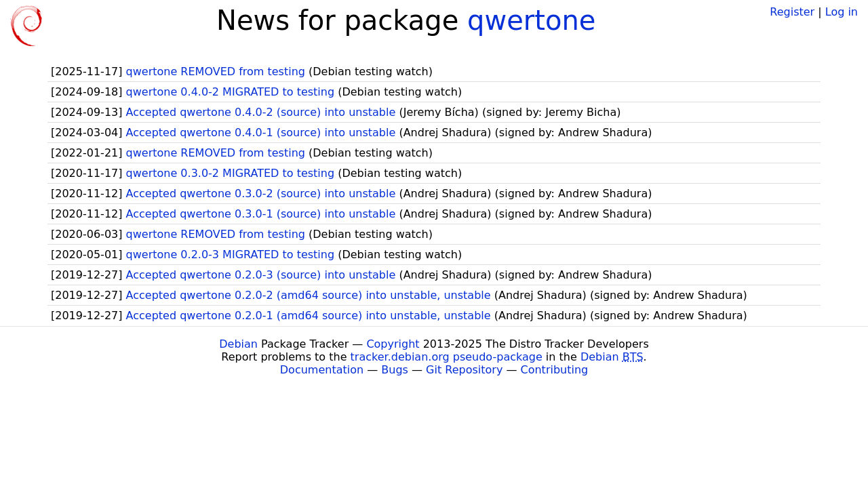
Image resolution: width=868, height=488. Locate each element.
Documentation (322, 370)
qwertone (531, 20)
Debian (238, 344)
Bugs (395, 370)
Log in (842, 12)
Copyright (393, 344)
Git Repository (464, 370)
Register (792, 12)
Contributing (555, 370)
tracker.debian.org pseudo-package (447, 357)
